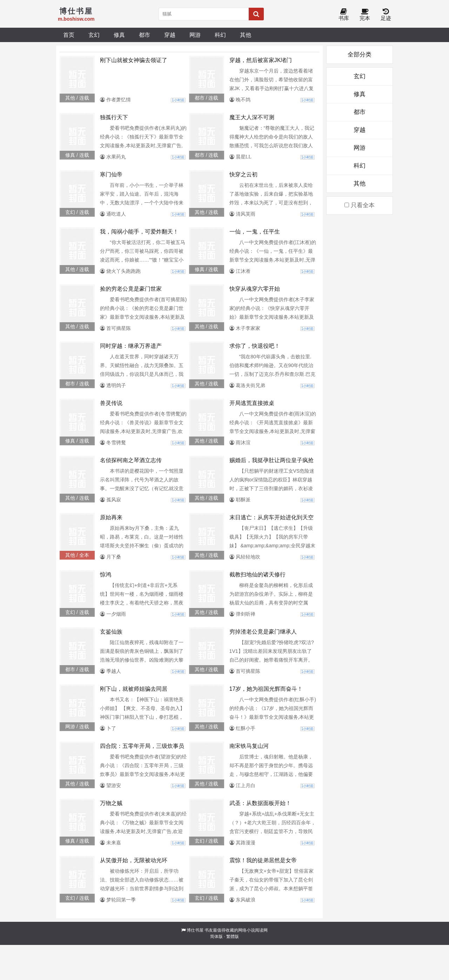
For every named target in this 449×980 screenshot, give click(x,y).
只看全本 (360, 205)
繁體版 (233, 937)
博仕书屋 (195, 930)
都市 (145, 35)
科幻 (220, 35)
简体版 (216, 937)
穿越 (170, 35)
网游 (195, 35)
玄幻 (94, 35)
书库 (344, 15)
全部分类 (360, 55)
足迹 (386, 15)
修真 (119, 35)
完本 (365, 15)
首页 (69, 35)
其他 (246, 35)
